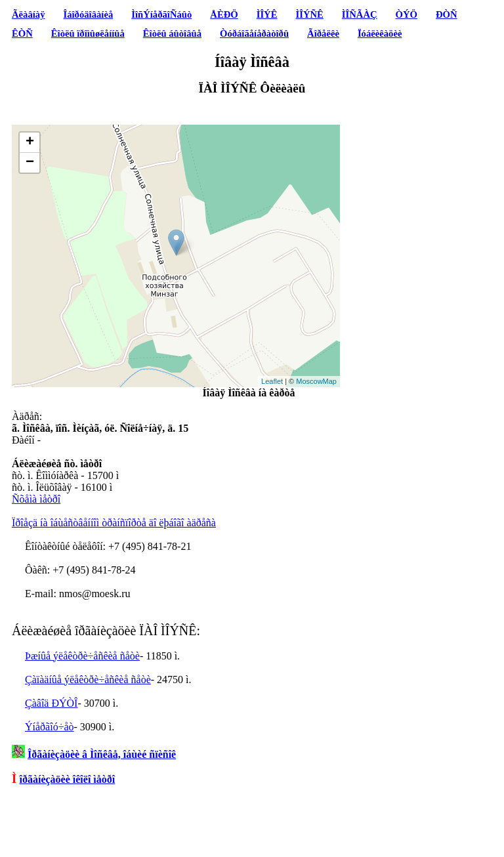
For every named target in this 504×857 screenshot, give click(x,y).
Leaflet (272, 381)
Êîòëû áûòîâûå (172, 33)
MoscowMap (316, 381)
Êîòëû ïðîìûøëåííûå (88, 33)
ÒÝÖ (407, 14)
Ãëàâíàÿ (28, 14)
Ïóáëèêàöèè (380, 33)
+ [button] (30, 142)
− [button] (30, 163)
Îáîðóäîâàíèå (89, 14)
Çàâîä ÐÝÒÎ (51, 703)
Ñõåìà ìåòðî (36, 499)
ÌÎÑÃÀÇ (360, 14)
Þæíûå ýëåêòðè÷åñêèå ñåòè (82, 656)
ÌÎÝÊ (267, 14)
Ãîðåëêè (323, 33)
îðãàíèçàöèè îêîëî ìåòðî (68, 779)
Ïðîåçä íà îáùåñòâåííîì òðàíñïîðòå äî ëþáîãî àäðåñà (114, 523)
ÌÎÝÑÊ (309, 14)
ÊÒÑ (22, 33)
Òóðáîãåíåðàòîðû (254, 33)
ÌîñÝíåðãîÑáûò (161, 14)
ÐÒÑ (447, 14)
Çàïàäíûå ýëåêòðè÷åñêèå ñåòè (88, 679)
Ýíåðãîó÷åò (50, 727)
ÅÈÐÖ (224, 14)
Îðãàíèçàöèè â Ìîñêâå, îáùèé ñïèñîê (102, 754)
